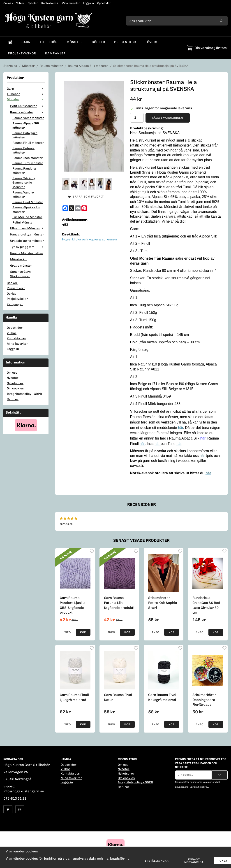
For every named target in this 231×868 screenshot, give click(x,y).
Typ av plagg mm (28, 247)
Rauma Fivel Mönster (28, 202)
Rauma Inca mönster (28, 158)
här (142, 444)
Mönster (75, 42)
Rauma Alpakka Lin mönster (26, 209)
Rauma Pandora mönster (24, 171)
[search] (221, 21)
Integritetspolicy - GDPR (24, 394)
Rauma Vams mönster (28, 118)
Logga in (89, 3)
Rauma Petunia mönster (23, 150)
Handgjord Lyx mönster (27, 234)
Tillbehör (49, 42)
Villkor (20, 3)
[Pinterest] (84, 208)
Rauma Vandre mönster (23, 195)
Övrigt (153, 42)
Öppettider (104, 3)
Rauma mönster (28, 112)
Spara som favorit (86, 197)
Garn (26, 42)
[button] (83, 632)
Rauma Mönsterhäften (27, 253)
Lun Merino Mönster (27, 217)
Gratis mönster (21, 265)
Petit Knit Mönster (28, 106)
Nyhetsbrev (15, 383)
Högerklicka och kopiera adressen (89, 239)
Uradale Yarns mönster (27, 241)
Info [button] (67, 632)
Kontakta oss (50, 3)
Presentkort (126, 42)
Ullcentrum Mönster (28, 228)
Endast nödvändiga (194, 861)
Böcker (98, 42)
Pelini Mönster (23, 222)
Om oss (8, 3)
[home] (10, 42)
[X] (72, 208)
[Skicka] (219, 775)
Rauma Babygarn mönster (25, 135)
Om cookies (15, 388)
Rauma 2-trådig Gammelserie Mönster (24, 183)
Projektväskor (22, 53)
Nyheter (33, 3)
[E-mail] (78, 208)
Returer (13, 399)
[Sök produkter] (171, 21)
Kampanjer (55, 53)
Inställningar (157, 861)
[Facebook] (65, 208)
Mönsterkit (18, 259)
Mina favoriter (71, 3)
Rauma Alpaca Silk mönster (26, 126)
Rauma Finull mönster (28, 143)
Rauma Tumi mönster (28, 163)
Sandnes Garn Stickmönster (20, 274)
